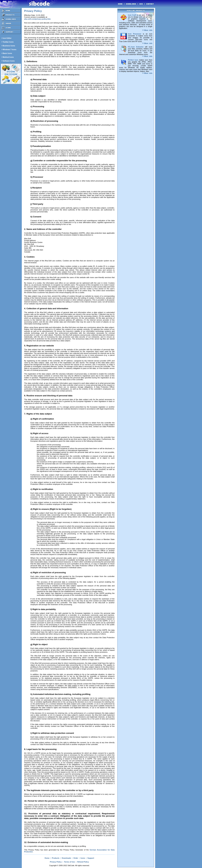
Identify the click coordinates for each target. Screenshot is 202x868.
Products (56, 858)
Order (76, 858)
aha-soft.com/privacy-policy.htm (37, 19)
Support (91, 858)
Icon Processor (135, 34)
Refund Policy (83, 862)
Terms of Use (70, 862)
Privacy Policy (56, 862)
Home (47, 858)
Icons (83, 858)
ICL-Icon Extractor (136, 47)
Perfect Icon (133, 60)
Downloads (66, 858)
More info (147, 30)
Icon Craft (132, 15)
